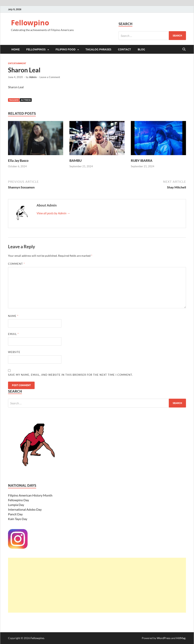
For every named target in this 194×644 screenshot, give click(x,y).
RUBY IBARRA (142, 161)
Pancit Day (15, 514)
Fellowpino (30, 23)
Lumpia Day (16, 505)
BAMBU (75, 161)
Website (14, 352)
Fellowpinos (36, 49)
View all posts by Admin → (53, 213)
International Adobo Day (25, 509)
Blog (141, 49)
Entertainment (17, 63)
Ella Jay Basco (18, 161)
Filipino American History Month (30, 495)
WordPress (164, 638)
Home (15, 49)
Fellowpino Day (18, 500)
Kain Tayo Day (18, 519)
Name (13, 316)
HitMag (181, 638)
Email (13, 334)
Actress (26, 100)
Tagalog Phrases (98, 49)
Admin (33, 77)
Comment (16, 264)
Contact (124, 49)
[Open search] (184, 49)
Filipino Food (66, 49)
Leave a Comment (50, 77)
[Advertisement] (97, 585)
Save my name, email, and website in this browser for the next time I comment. (70, 375)
